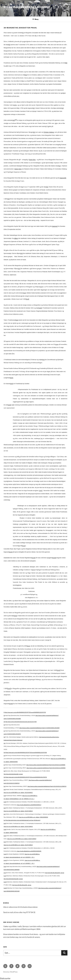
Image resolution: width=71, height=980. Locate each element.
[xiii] (5, 777)
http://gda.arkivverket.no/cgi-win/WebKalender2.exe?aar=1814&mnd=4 (23, 820)
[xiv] (22, 253)
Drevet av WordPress (10, 972)
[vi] (63, 108)
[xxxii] (9, 689)
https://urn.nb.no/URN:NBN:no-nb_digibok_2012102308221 (18, 793)
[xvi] (25, 293)
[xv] (19, 269)
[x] (60, 166)
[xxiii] (9, 405)
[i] (23, 33)
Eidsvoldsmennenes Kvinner (27, 7)
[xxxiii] (11, 704)
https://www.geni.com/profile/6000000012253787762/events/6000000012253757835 (26, 753)
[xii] (9, 199)
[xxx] (28, 646)
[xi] (47, 187)
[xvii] (28, 299)
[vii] (14, 120)
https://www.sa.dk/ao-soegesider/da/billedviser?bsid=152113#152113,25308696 (46, 768)
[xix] (17, 320)
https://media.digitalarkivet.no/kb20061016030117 (29, 805)
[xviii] (40, 308)
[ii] (9, 45)
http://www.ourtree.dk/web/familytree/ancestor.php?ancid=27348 (21, 722)
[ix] (34, 132)
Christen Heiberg (49, 132)
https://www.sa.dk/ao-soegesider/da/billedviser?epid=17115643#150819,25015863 (39, 728)
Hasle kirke (32, 160)
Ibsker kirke (18, 169)
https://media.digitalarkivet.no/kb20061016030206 (29, 851)
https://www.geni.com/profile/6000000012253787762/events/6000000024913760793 (26, 777)
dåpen (16, 238)
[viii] (16, 120)
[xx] (44, 360)
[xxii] (12, 384)
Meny (35, 19)
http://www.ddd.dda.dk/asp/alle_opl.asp (13, 774)
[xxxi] (59, 670)
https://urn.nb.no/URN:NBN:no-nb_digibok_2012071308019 (18, 811)
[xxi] (12, 378)
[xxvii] (34, 558)
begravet (62, 178)
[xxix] (16, 616)
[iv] (26, 75)
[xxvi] (11, 552)
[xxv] (24, 546)
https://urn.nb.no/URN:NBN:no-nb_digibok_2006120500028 (33, 817)
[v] (34, 108)
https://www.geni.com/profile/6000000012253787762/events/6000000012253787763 (25, 712)
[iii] (66, 63)
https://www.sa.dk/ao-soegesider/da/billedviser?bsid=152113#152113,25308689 (46, 765)
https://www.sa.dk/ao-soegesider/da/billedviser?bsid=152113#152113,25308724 (47, 786)
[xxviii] (54, 558)
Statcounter (5, 978)
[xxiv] (41, 491)
